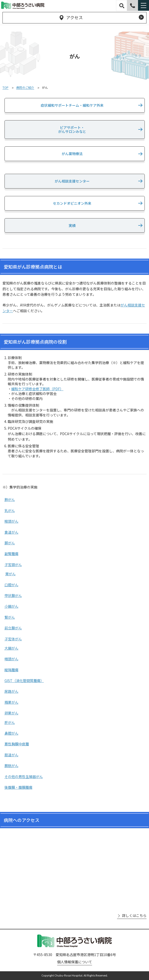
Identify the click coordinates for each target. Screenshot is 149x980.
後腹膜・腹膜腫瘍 (18, 787)
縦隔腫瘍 (11, 670)
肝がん (10, 722)
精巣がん (11, 702)
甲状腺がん (13, 595)
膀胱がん (11, 766)
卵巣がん (11, 713)
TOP (5, 88)
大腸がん (11, 648)
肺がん (10, 499)
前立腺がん (13, 628)
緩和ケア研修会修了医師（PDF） (37, 389)
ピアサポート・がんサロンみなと (72, 130)
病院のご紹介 (25, 88)
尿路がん (11, 691)
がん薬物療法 (72, 154)
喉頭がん (11, 521)
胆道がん (11, 755)
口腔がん (11, 585)
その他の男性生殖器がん (24, 777)
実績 (72, 225)
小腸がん (11, 606)
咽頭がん (11, 659)
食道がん (11, 532)
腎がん (10, 617)
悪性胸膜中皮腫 (17, 744)
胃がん (10, 574)
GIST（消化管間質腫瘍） (24, 681)
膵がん (10, 543)
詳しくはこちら (134, 916)
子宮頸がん (13, 565)
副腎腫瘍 (11, 554)
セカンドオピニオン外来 (72, 203)
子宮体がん (13, 639)
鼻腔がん (11, 733)
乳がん (10, 510)
